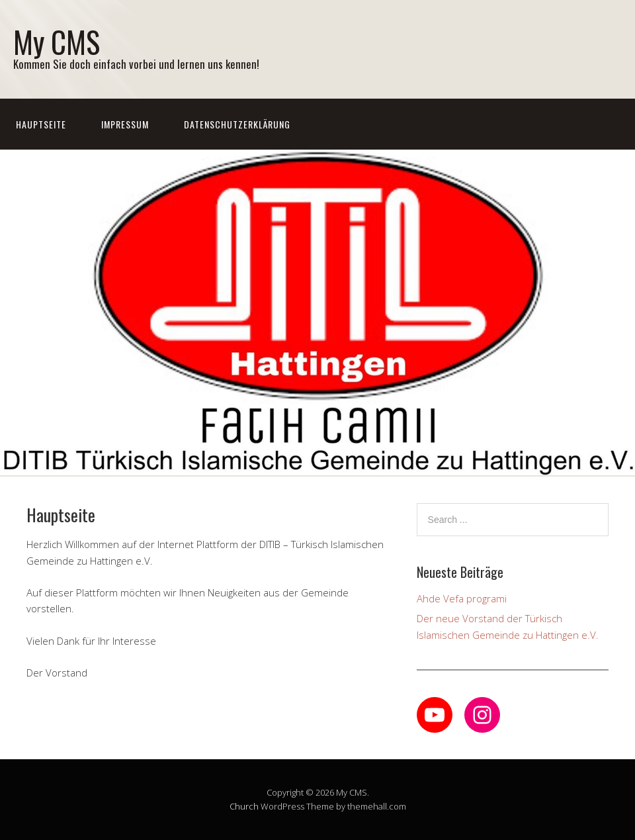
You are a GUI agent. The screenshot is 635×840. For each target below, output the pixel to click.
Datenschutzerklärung (237, 124)
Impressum (125, 124)
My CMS (57, 41)
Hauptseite (41, 124)
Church (244, 806)
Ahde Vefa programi (462, 598)
